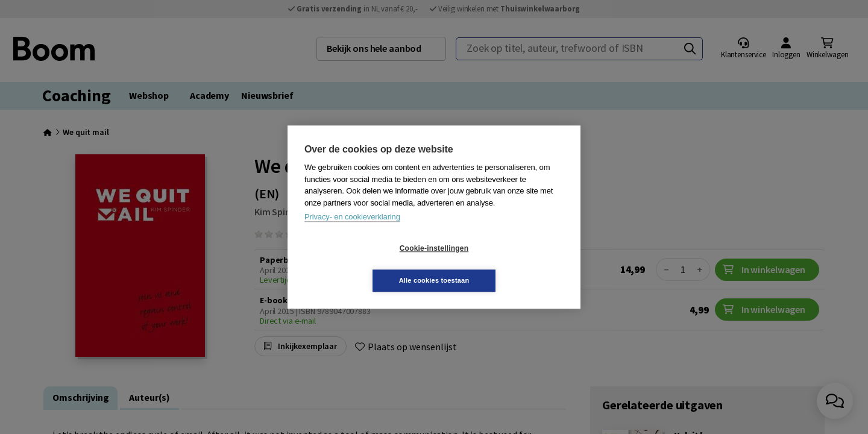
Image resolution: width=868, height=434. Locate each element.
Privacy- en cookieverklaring (352, 233)
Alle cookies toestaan (506, 264)
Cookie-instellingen (362, 265)
